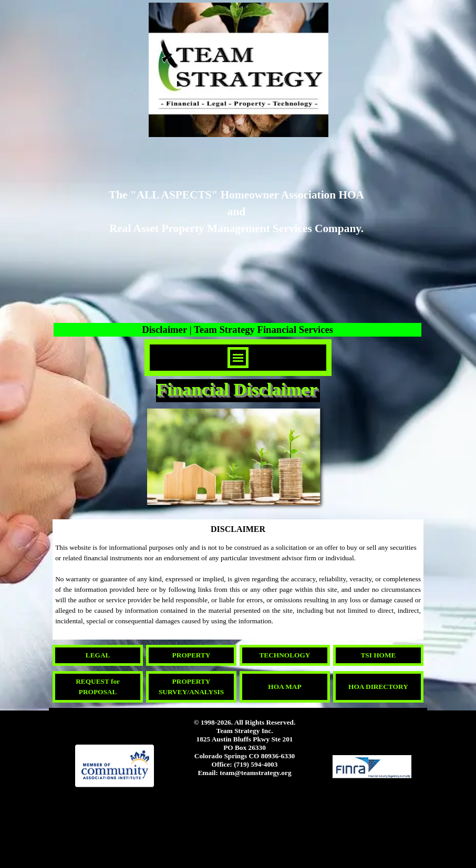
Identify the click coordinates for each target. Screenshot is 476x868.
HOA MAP (284, 687)
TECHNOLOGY (284, 655)
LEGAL (98, 655)
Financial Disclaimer (237, 389)
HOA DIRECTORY (378, 687)
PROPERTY (192, 655)
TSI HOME (378, 655)
